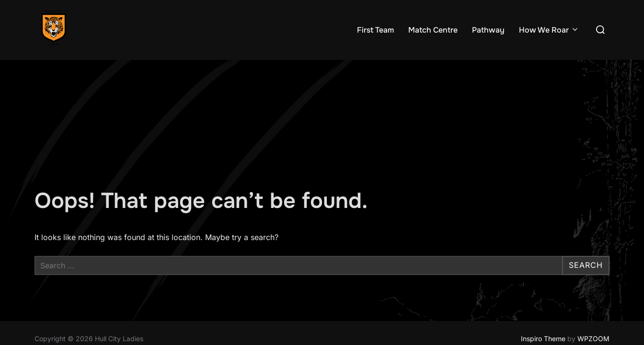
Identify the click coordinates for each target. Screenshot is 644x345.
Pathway (488, 30)
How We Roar (549, 30)
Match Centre (433, 30)
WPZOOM (593, 279)
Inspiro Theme (543, 279)
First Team (375, 30)
